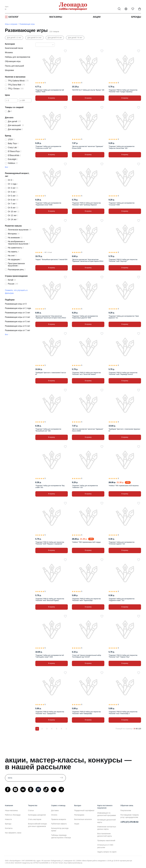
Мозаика (9, 52)
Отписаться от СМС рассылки (105, 846)
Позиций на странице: (124, 729)
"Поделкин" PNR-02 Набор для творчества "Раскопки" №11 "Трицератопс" (50, 713)
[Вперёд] (66, 729)
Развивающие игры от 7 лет (18, 330)
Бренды (136, 17)
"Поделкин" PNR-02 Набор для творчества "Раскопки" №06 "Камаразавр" (86, 713)
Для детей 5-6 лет (55, 38)
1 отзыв (49, 252)
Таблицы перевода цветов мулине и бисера (61, 836)
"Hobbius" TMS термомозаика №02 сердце (86, 542)
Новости (8, 819)
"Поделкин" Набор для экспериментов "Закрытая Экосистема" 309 (122, 147)
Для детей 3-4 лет (34, 38)
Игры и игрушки (11, 24)
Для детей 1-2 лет (14, 38)
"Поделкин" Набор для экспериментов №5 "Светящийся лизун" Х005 (50, 656)
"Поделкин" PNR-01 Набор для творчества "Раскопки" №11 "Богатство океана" (86, 373)
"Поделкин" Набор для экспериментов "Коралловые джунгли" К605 (85, 317)
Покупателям (126, 810)
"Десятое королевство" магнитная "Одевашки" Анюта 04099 (88, 430)
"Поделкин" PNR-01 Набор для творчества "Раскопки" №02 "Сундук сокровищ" (123, 91)
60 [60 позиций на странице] (137, 729)
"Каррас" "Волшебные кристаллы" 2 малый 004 (51, 260)
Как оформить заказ (13, 833)
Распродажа (79, 815)
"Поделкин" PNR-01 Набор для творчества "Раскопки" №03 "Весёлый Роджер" (50, 600)
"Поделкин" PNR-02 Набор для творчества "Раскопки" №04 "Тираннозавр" (86, 600)
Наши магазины (11, 810)
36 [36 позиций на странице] (134, 729)
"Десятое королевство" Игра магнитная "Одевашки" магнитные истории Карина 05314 (88, 260)
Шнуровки (9, 70)
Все (6, 167)
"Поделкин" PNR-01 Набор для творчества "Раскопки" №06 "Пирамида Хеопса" (123, 373)
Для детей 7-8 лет (75, 38)
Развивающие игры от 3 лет (18, 313)
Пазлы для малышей (14, 66)
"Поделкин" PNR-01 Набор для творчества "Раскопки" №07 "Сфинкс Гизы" (123, 656)
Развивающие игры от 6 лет (18, 326)
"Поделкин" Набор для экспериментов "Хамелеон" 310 (85, 486)
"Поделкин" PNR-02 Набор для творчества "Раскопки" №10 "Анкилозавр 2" (123, 713)
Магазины (56, 17)
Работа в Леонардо (13, 815)
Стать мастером (35, 819)
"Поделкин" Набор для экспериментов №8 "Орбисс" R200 (50, 91)
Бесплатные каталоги (83, 819)
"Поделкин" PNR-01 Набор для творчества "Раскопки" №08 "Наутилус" (123, 260)
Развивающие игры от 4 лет (18, 317)
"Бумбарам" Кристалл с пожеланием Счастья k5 (51, 373)
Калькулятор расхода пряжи (60, 829)
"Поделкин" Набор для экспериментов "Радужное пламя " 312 (122, 600)
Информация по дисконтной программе (107, 814)
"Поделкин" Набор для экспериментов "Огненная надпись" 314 (122, 543)
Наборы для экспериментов (18, 57)
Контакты (9, 828)
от (7, 100)
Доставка (55, 810)
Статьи (31, 810)
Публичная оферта (59, 824)
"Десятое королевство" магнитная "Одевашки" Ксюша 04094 (88, 147)
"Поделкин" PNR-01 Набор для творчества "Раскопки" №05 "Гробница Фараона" (86, 204)
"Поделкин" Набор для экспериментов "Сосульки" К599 (122, 204)
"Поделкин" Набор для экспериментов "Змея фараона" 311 (124, 317)
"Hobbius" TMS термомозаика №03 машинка (124, 486)
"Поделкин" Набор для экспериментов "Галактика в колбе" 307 (48, 147)
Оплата (54, 815)
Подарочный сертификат (84, 810)
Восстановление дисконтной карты (105, 835)
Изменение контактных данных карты (107, 828)
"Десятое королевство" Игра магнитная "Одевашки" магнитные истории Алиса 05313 (51, 317)
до (21, 100)
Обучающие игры (13, 61)
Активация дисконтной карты (106, 821)
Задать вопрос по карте (107, 852)
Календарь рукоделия (37, 815)
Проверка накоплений (106, 841)
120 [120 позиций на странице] (140, 729)
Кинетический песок (14, 48)
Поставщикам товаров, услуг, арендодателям (130, 816)
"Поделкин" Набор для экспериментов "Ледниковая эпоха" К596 (48, 204)
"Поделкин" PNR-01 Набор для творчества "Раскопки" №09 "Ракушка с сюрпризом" (50, 543)
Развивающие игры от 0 (16, 304)
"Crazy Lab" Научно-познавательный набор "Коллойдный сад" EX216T (86, 656)
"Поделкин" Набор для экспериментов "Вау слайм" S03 (50, 486)
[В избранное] (65, 51)
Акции (97, 17)
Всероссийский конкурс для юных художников (38, 825)
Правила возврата (59, 819)
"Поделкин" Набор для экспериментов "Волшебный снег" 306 (48, 430)
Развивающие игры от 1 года (18, 308)
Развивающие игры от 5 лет (18, 322)
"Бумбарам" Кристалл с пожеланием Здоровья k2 (124, 430)
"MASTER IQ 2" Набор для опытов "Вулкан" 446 (88, 90)
